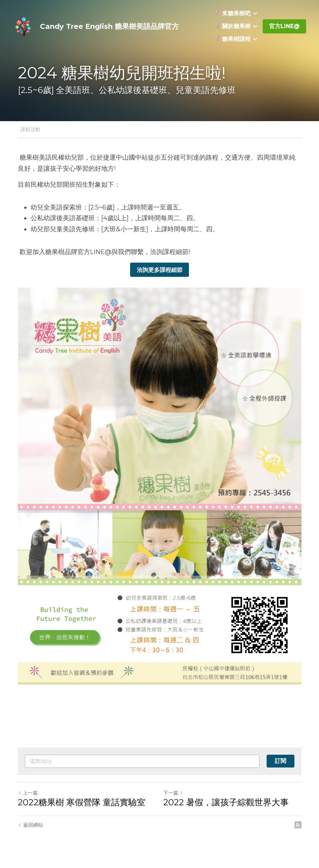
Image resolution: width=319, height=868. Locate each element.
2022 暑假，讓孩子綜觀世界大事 (226, 802)
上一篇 (28, 793)
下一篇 (173, 793)
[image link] (24, 26)
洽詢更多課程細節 (160, 270)
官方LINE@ (284, 26)
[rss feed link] (298, 825)
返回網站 (30, 825)
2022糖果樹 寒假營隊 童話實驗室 (82, 802)
